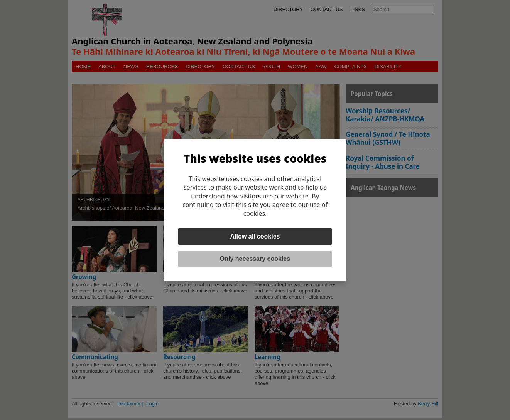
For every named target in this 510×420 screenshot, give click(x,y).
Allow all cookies (255, 236)
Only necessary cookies (255, 259)
